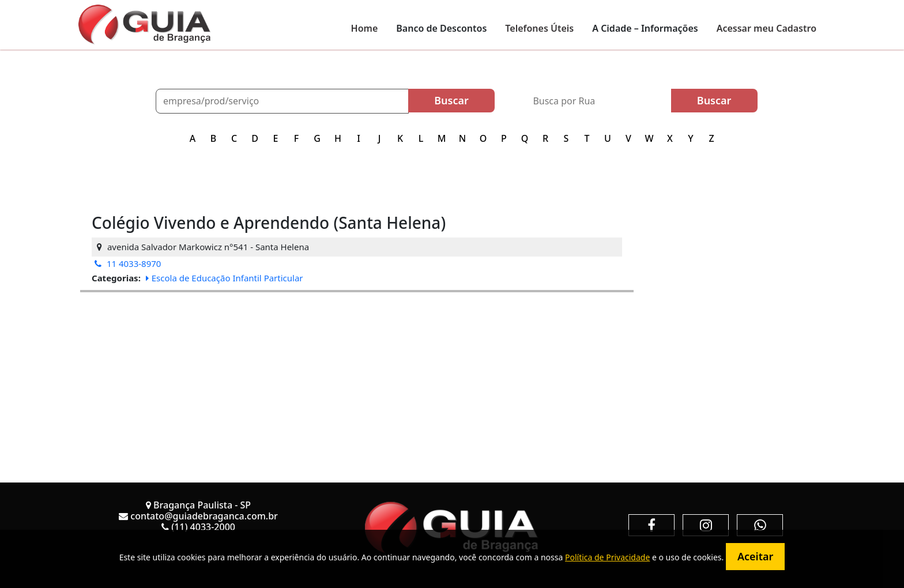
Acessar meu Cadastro (766, 28)
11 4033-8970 (128, 263)
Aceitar (755, 556)
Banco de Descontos (441, 28)
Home (365, 28)
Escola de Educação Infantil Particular (225, 278)
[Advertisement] (357, 373)
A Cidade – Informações (645, 28)
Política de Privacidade (607, 557)
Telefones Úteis (539, 28)
